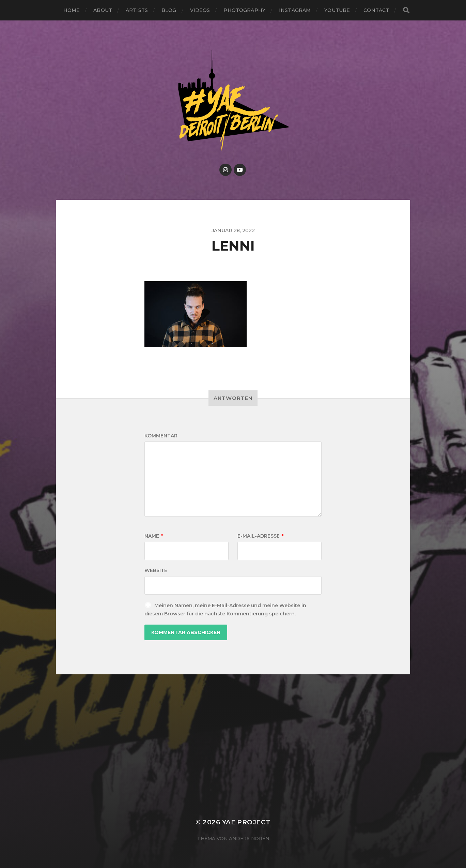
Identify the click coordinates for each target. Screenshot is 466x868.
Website (156, 570)
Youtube (337, 10)
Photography (244, 10)
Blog (169, 10)
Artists (137, 10)
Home (72, 10)
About (103, 10)
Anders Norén (249, 838)
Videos (200, 10)
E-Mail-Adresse (260, 536)
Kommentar (161, 436)
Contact (376, 10)
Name (154, 536)
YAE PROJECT (246, 822)
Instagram (295, 10)
